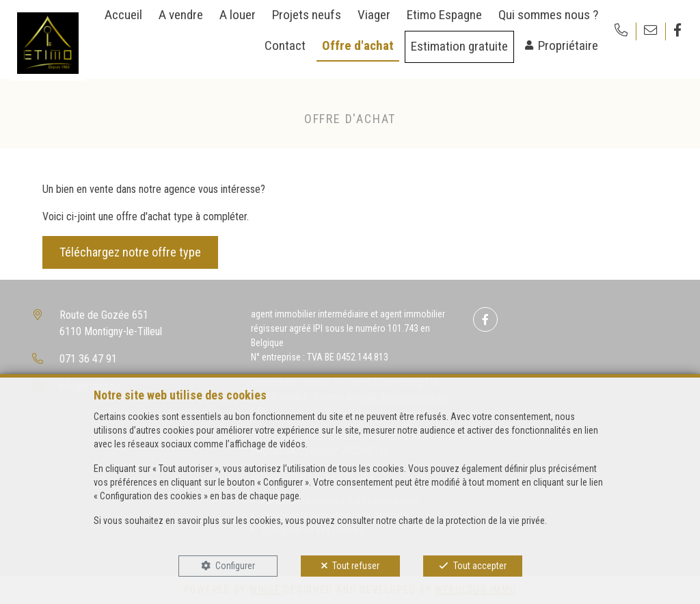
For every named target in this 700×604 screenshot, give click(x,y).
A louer (238, 15)
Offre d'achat (358, 45)
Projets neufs (307, 15)
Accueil (123, 15)
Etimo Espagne (444, 15)
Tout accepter (480, 566)
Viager (374, 15)
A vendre (181, 15)
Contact (285, 45)
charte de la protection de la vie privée (472, 521)
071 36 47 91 (88, 359)
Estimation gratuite (459, 46)
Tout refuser (356, 566)
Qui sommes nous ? (548, 15)
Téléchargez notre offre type (130, 252)
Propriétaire (568, 45)
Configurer (235, 566)
